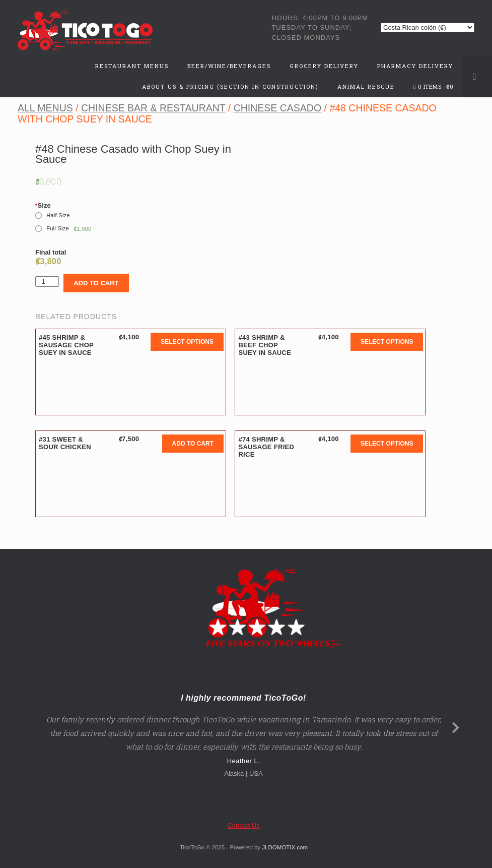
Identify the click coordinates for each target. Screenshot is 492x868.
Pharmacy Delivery (415, 66)
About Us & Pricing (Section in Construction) (230, 86)
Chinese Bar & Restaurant (153, 108)
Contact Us (243, 825)
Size (43, 205)
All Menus (45, 108)
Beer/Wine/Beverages (229, 66)
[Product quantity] (47, 282)
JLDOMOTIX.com (285, 847)
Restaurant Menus (132, 66)
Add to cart (96, 283)
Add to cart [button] (193, 444)
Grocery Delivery (324, 66)
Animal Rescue (366, 86)
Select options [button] (187, 342)
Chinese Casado (277, 108)
